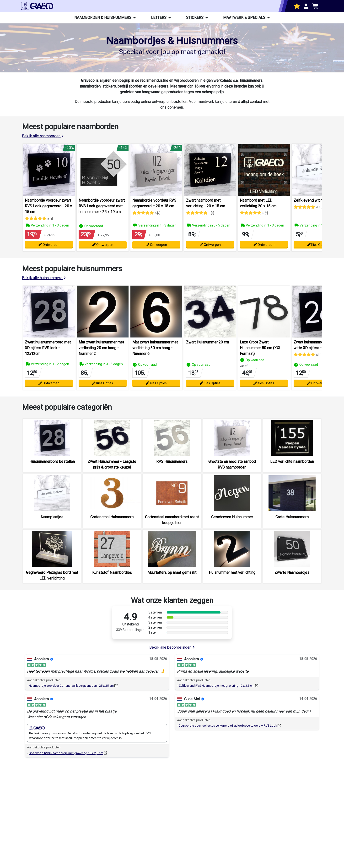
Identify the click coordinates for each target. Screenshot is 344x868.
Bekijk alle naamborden (43, 136)
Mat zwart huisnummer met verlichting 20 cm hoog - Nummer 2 (101, 348)
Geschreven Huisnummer (232, 517)
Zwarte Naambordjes (292, 572)
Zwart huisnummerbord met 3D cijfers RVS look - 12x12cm (48, 348)
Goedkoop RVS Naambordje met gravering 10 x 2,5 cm (66, 753)
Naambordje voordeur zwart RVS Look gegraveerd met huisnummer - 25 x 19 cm (102, 206)
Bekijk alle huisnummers (44, 278)
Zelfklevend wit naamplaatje (317, 200)
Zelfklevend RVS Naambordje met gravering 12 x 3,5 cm (217, 686)
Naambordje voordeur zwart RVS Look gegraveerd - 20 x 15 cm (48, 206)
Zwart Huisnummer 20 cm (207, 342)
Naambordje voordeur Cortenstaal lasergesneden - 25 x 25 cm (71, 686)
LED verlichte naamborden (292, 462)
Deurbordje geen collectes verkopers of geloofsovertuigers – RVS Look (228, 726)
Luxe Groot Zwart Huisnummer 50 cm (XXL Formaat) (261, 348)
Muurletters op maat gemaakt (172, 572)
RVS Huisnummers (172, 462)
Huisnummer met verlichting (232, 572)
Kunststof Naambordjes (112, 572)
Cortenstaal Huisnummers (112, 517)
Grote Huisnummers (292, 517)
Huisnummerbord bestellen (52, 462)
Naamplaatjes (52, 517)
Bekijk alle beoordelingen (172, 647)
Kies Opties (318, 245)
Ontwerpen (49, 245)
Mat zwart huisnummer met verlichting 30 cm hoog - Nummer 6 (155, 348)
